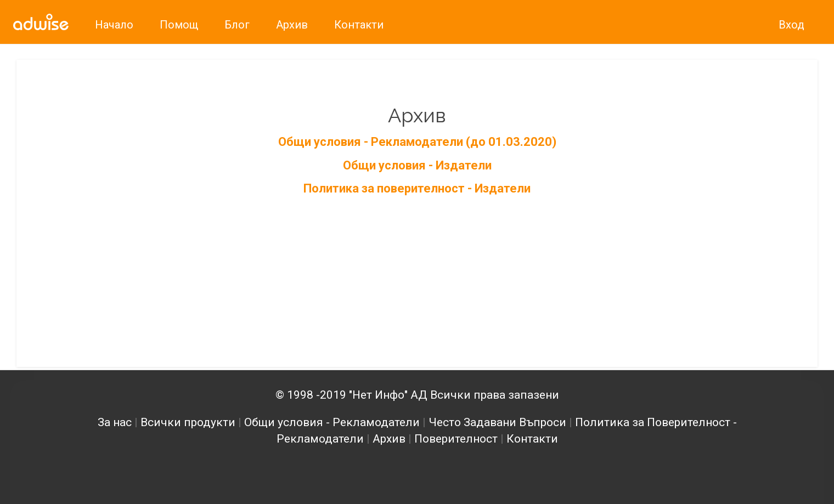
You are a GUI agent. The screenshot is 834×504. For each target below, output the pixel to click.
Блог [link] (237, 25)
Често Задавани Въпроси (497, 422)
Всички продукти (188, 422)
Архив (389, 439)
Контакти (532, 439)
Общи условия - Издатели (417, 165)
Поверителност (456, 439)
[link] (41, 22)
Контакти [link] (359, 25)
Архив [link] (292, 25)
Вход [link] (791, 25)
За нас (115, 422)
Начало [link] (114, 25)
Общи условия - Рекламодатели (332, 422)
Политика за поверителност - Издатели (417, 188)
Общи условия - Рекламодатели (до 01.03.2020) (417, 142)
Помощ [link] (179, 25)
